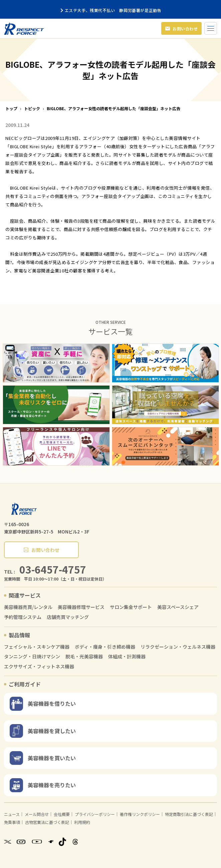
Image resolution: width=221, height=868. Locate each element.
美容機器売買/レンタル (28, 607)
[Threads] (75, 842)
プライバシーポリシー (95, 814)
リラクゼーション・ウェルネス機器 (178, 647)
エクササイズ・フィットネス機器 (39, 667)
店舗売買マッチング (68, 617)
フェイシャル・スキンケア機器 (37, 647)
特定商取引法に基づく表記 (189, 814)
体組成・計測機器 (127, 657)
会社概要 (62, 814)
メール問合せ (37, 814)
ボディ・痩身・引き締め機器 (105, 647)
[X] (8, 842)
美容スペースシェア (178, 607)
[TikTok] (62, 842)
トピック (32, 108)
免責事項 (12, 822)
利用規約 (82, 822)
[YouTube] (37, 842)
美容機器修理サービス (81, 607)
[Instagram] (21, 842)
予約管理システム (23, 617)
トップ (11, 108)
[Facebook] (51, 842)
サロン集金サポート (131, 607)
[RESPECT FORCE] (24, 508)
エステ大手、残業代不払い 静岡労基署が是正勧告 (111, 10)
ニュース (12, 814)
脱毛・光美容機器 (84, 657)
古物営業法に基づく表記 (47, 822)
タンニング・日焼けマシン (32, 657)
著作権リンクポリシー (140, 814)
